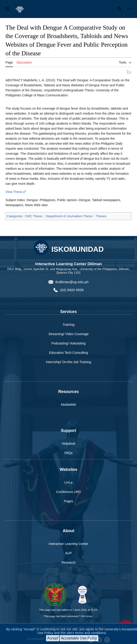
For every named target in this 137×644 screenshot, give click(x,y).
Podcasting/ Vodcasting (69, 343)
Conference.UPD (68, 492)
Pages (68, 501)
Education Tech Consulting (68, 353)
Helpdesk (69, 443)
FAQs (69, 453)
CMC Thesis (34, 216)
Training (68, 324)
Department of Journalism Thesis (69, 216)
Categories (15, 216)
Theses (101, 216)
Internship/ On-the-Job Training (68, 362)
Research (69, 562)
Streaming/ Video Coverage (68, 334)
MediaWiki (68, 404)
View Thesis (14, 192)
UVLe (69, 482)
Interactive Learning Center (69, 544)
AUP (69, 553)
